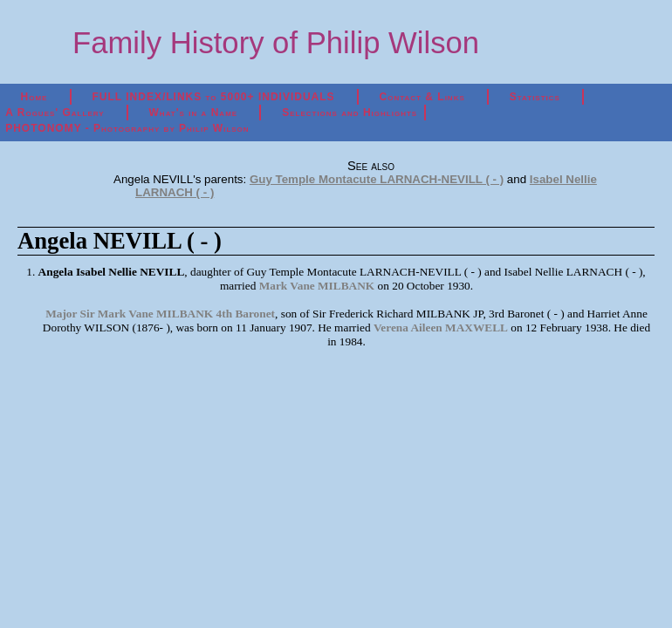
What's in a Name (194, 113)
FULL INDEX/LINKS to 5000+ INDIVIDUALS (213, 97)
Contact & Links (422, 97)
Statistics (535, 97)
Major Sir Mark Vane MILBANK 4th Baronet (160, 314)
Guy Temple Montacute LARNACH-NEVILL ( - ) (377, 179)
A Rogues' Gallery (55, 113)
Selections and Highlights (350, 113)
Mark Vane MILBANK (317, 286)
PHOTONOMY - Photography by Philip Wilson (127, 128)
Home (34, 97)
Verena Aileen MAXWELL (441, 328)
